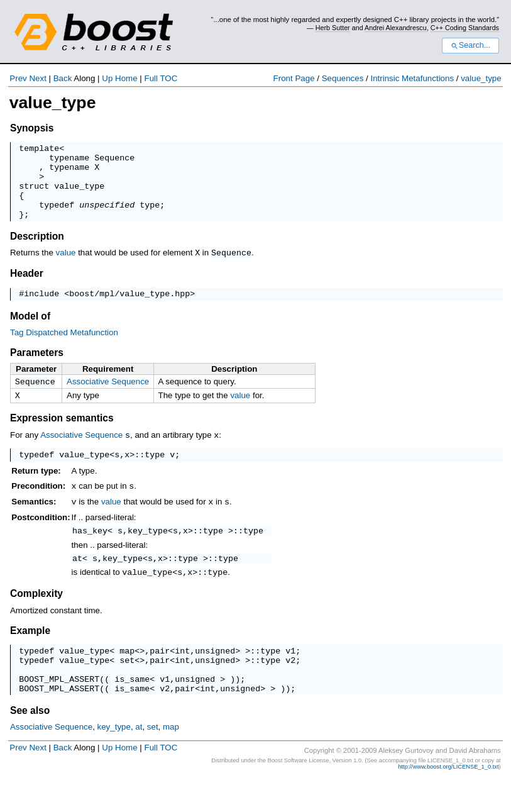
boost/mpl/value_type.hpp (129, 309)
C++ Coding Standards (465, 28)
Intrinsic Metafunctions (412, 78)
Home (126, 78)
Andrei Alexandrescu (396, 28)
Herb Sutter (333, 28)
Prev (18, 78)
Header (27, 288)
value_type (481, 78)
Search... (470, 45)
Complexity (36, 615)
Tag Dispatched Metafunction (64, 349)
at (77, 581)
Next (37, 78)
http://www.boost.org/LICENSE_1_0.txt (448, 798)
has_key (90, 551)
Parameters (37, 369)
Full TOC (161, 78)
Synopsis (32, 128)
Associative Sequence (108, 398)
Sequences (343, 78)
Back (63, 78)
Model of (30, 332)
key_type (148, 551)
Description (37, 251)
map (127, 674)
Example (30, 653)
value (66, 268)
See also (30, 742)
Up (107, 78)
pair (160, 674)
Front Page (294, 78)
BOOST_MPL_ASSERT (59, 708)
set (127, 686)
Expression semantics (62, 437)
